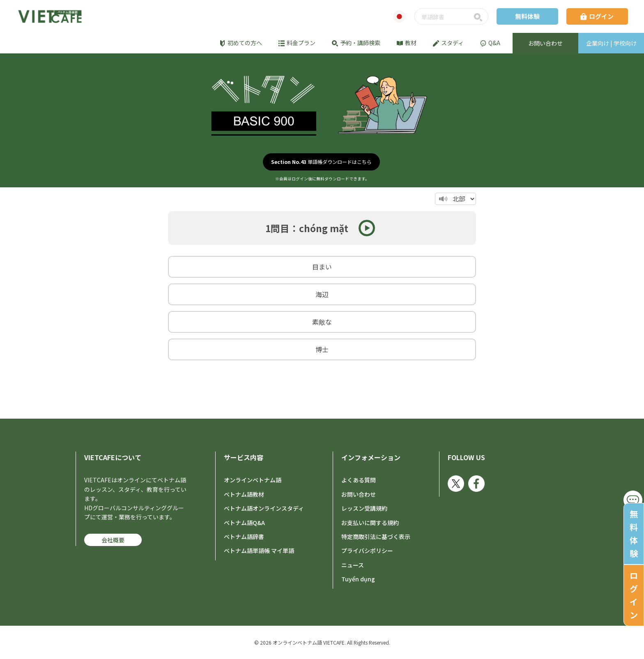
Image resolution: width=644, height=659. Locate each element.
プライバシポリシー (367, 551)
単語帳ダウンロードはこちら (321, 162)
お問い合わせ (359, 494)
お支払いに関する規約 (370, 523)
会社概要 (113, 540)
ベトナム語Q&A (244, 523)
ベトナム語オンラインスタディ (264, 508)
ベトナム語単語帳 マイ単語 (259, 551)
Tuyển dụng (358, 579)
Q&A (490, 43)
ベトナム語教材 (244, 494)
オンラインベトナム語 (253, 480)
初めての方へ (241, 43)
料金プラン (297, 43)
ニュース (353, 565)
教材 (407, 43)
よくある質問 (359, 480)
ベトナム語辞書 (244, 537)
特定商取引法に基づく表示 (376, 537)
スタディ (448, 43)
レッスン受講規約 (364, 508)
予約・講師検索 (356, 43)
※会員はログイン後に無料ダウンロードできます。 (322, 179)
